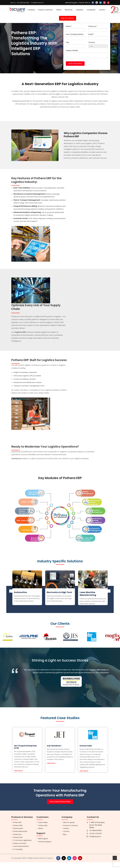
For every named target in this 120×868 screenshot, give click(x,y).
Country (92, 42)
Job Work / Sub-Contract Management (94, 502)
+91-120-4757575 (95, 834)
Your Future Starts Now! (60, 802)
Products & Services (45, 10)
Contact (102, 10)
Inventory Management (97, 511)
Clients (59, 10)
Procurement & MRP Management (95, 530)
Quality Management (88, 493)
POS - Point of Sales (24, 521)
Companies (91, 10)
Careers (66, 828)
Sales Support (43, 839)
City (67, 42)
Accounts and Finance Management (24, 511)
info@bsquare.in (95, 836)
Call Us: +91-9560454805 (20, 3)
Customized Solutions (21, 846)
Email (91, 34)
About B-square (69, 822)
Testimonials (43, 825)
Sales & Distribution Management (36, 493)
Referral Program (71, 3)
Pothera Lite (17, 834)
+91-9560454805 (95, 831)
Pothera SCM (18, 837)
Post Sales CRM (28, 530)
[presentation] (11, 589)
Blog (65, 834)
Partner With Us (85, 3)
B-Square (49, 858)
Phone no (93, 26)
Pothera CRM (18, 825)
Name (69, 26)
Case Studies (43, 822)
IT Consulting (18, 849)
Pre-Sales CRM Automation (87, 539)
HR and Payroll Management (36, 539)
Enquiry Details (72, 50)
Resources (69, 10)
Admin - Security (28, 502)
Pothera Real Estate (20, 831)
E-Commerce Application (22, 840)
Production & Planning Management (97, 520)
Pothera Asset (18, 828)
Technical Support (45, 842)
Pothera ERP (17, 822)
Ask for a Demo (68, 18)
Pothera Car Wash (20, 843)
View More (18, 771)
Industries (80, 10)
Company (31, 10)
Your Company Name (75, 34)
